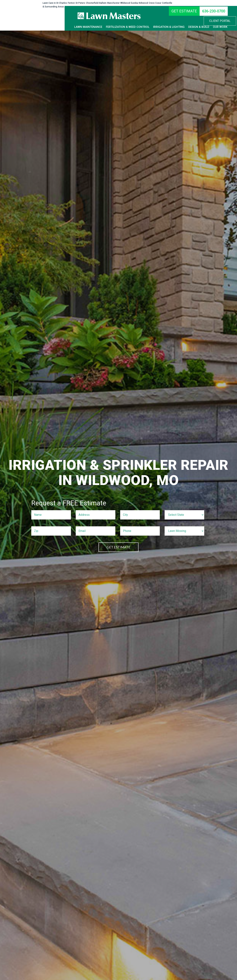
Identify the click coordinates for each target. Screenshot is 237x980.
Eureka (134, 3)
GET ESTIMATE (118, 547)
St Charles (62, 3)
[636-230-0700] (214, 11)
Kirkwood (143, 3)
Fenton (71, 3)
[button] (220, 21)
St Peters (80, 3)
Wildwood (125, 3)
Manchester (113, 3)
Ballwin (103, 3)
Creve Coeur (155, 3)
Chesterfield (92, 3)
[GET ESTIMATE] (184, 11)
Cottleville (167, 3)
